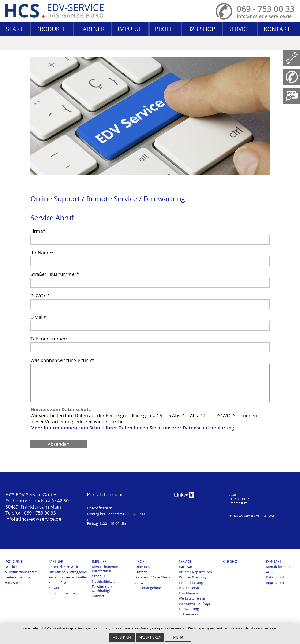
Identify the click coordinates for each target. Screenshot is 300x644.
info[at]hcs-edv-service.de (33, 519)
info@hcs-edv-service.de (264, 16)
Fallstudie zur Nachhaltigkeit (103, 589)
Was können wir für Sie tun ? (62, 360)
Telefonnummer (49, 339)
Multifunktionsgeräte (21, 572)
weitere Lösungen (19, 577)
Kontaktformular (105, 495)
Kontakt (277, 29)
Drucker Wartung (192, 577)
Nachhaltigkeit (103, 582)
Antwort (54, 588)
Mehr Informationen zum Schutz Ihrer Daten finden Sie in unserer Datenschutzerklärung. (133, 428)
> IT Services (189, 614)
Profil (165, 29)
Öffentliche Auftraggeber (68, 572)
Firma (38, 231)
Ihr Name (42, 253)
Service (239, 29)
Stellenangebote (148, 588)
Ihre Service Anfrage (195, 604)
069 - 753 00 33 (266, 9)
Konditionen (188, 593)
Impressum (238, 503)
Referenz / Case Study (153, 577)
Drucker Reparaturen (195, 572)
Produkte (51, 29)
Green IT (99, 576)
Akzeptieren (150, 637)
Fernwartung (189, 609)
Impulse (130, 29)
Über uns (143, 567)
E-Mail (38, 317)
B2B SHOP (201, 29)
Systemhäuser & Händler (68, 577)
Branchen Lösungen (64, 593)
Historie (142, 572)
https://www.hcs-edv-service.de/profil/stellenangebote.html (292, 96)
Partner (92, 29)
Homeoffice (57, 583)
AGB (233, 495)
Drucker (11, 567)
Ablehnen (122, 637)
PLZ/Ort (40, 296)
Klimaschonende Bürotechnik (105, 569)
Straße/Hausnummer (55, 274)
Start (14, 29)
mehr (178, 637)
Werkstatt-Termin (193, 598)
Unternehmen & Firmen (67, 567)
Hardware (12, 583)
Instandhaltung (191, 583)
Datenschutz (239, 499)
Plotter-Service (190, 588)
